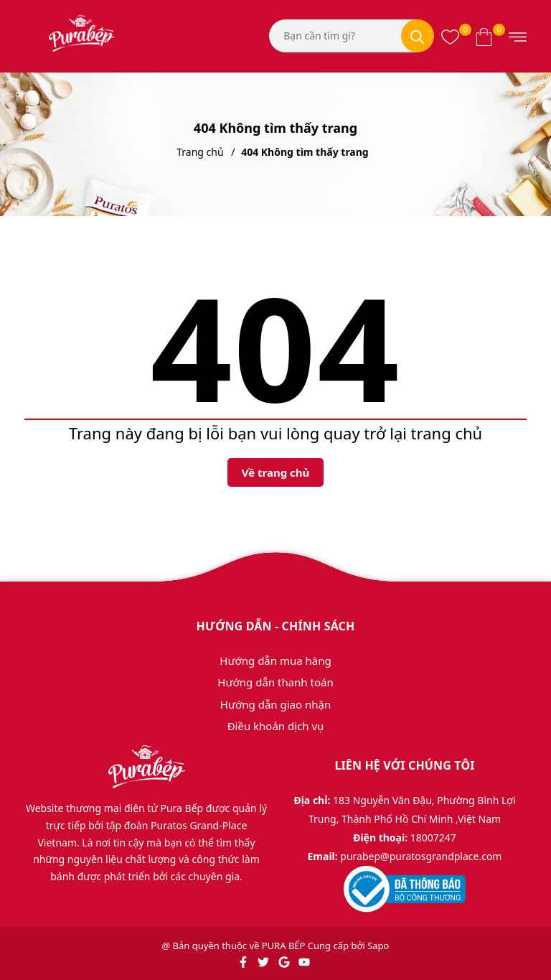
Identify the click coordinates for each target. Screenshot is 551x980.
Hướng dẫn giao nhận (275, 704)
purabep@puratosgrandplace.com (421, 856)
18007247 (433, 837)
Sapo (378, 946)
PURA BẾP (284, 946)
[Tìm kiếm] (418, 36)
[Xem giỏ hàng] (484, 36)
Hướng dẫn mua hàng (275, 661)
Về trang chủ (276, 472)
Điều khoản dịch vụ (276, 726)
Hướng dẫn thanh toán (275, 682)
